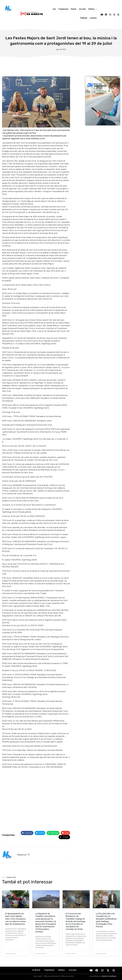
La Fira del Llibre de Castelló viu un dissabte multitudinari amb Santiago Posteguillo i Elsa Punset (106, 920)
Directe (73, 9)
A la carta (82, 9)
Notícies (92, 9)
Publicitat (83, 18)
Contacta (93, 18)
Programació (63, 9)
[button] (27, 833)
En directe (36, 970)
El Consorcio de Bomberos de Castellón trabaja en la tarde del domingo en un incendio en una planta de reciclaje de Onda (76, 921)
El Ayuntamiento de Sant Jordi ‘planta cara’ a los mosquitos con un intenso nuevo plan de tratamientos (16, 919)
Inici (54, 9)
